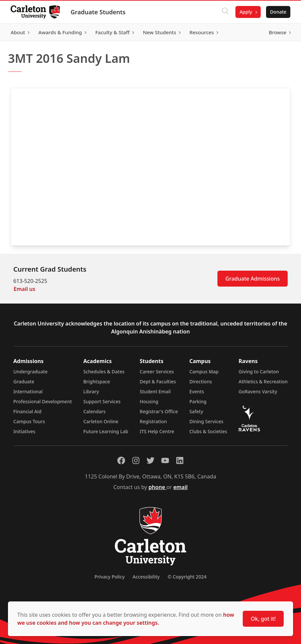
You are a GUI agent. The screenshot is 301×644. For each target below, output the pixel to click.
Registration (153, 421)
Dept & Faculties (158, 382)
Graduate (24, 382)
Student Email (155, 391)
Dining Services (206, 421)
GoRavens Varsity (258, 391)
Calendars (94, 411)
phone (157, 487)
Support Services (102, 401)
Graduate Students (98, 12)
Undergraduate (30, 372)
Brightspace (97, 382)
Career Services (157, 372)
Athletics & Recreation (263, 382)
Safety (196, 411)
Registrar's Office (159, 411)
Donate (278, 12)
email (180, 487)
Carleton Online (101, 421)
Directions (201, 382)
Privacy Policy (110, 577)
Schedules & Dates (104, 372)
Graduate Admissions (253, 279)
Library (91, 391)
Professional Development (43, 401)
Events (197, 391)
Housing (149, 401)
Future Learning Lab (106, 431)
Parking (198, 401)
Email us (24, 289)
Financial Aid (27, 411)
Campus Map (204, 372)
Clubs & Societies (208, 431)
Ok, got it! (263, 619)
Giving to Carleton (259, 372)
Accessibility (146, 577)
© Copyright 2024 (187, 577)
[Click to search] (225, 12)
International (28, 391)
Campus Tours (29, 421)
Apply (246, 12)
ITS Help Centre (157, 431)
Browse (278, 32)
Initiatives (24, 431)
